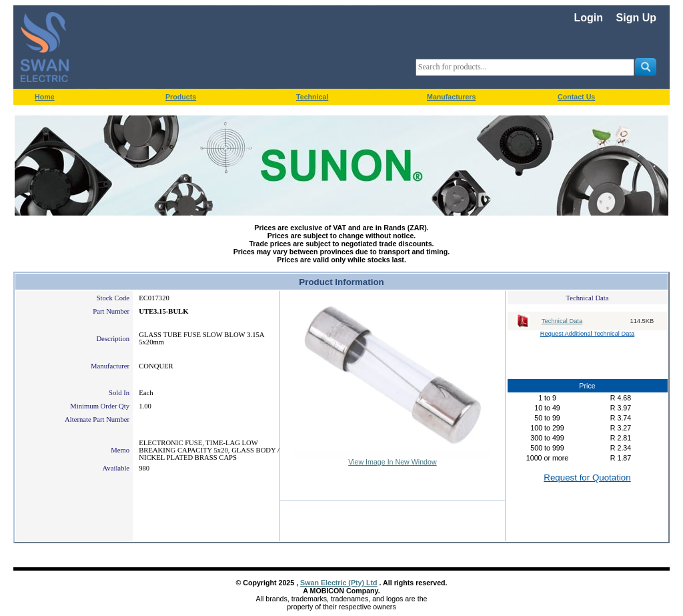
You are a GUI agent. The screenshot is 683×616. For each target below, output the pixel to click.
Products (181, 97)
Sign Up (636, 18)
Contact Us (576, 97)
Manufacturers (451, 97)
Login (588, 18)
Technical (312, 97)
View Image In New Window (392, 462)
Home (45, 97)
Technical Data (562, 321)
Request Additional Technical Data (587, 334)
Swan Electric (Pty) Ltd (338, 583)
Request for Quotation (587, 478)
